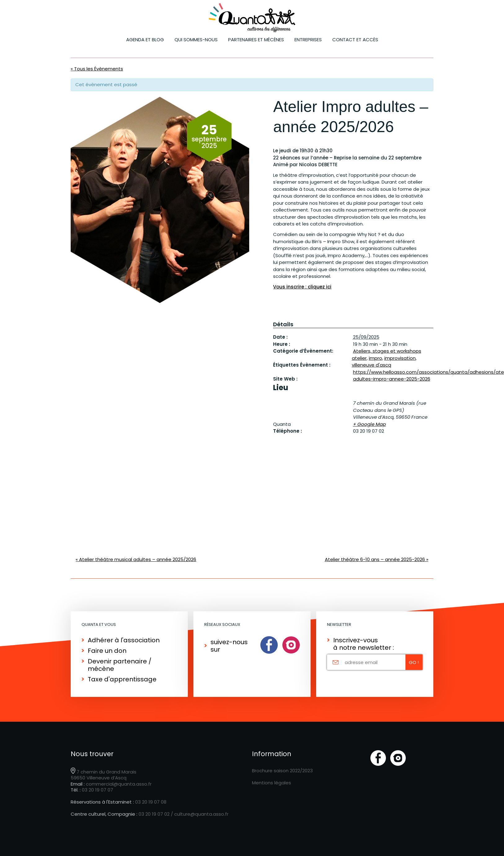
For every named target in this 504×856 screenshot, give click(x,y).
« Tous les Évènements (97, 69)
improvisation (400, 358)
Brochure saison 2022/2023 (282, 771)
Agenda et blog (145, 40)
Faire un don (107, 651)
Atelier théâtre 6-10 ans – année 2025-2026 (377, 559)
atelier (359, 358)
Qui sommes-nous (196, 40)
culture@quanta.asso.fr (201, 814)
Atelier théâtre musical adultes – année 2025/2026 (136, 559)
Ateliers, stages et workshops (387, 351)
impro (376, 358)
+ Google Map (369, 424)
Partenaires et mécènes (256, 40)
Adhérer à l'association (124, 640)
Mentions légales (272, 783)
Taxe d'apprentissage (122, 679)
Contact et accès (355, 40)
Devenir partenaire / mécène (120, 665)
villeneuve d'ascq (371, 365)
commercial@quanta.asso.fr (119, 784)
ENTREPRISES (308, 40)
